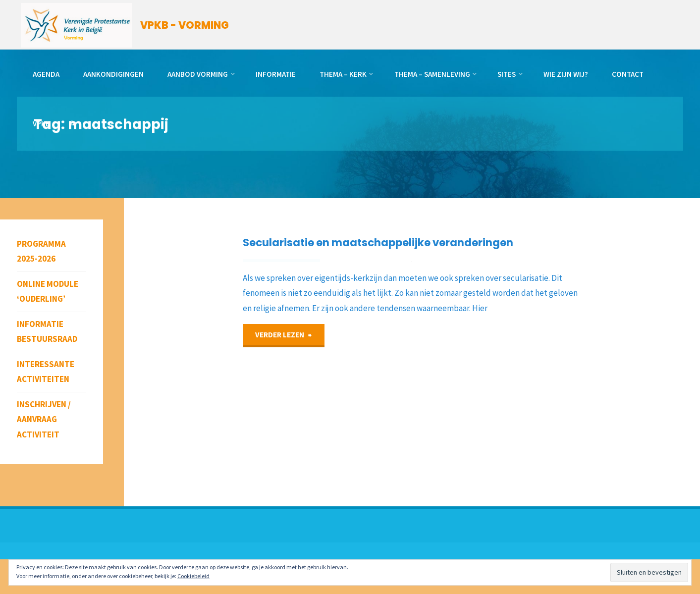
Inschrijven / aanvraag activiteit (44, 419)
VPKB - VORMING (186, 25)
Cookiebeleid (193, 576)
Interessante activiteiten (46, 372)
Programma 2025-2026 (41, 251)
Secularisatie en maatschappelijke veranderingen (380, 243)
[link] (74, 124)
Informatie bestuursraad (47, 332)
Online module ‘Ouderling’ (48, 292)
